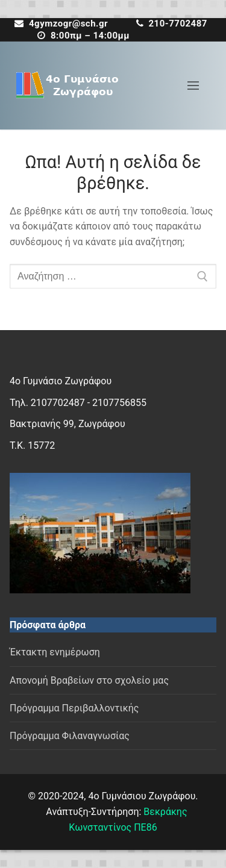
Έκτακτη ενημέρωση (55, 652)
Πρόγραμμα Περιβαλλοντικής (74, 708)
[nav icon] (193, 86)
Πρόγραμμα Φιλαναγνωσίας (70, 736)
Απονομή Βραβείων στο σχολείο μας (89, 680)
